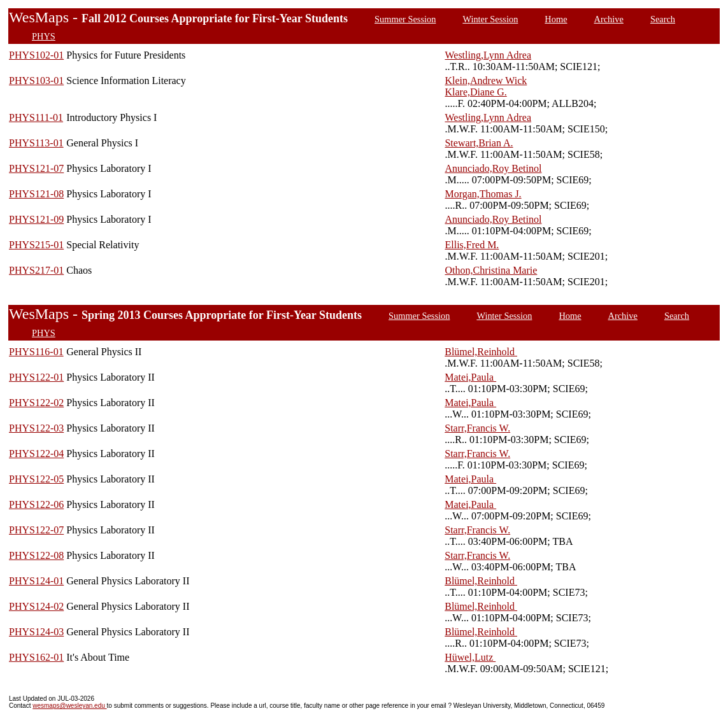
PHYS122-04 (36, 454)
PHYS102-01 (36, 55)
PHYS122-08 (36, 555)
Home (556, 19)
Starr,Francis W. (477, 428)
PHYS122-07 (36, 530)
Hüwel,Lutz (470, 657)
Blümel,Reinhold (481, 352)
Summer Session (405, 19)
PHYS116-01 (36, 352)
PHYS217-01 (36, 270)
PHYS (44, 36)
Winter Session (490, 19)
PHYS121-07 (36, 168)
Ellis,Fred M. (472, 245)
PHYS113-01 (36, 143)
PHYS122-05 (36, 479)
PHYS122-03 (36, 428)
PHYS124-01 (36, 581)
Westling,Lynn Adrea (488, 55)
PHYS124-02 (36, 606)
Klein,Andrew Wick (486, 81)
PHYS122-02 (36, 403)
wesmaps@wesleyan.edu (69, 706)
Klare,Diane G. (475, 92)
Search (663, 19)
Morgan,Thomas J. (483, 194)
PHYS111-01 (36, 117)
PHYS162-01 (36, 657)
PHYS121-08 (36, 194)
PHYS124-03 (36, 632)
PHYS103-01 (36, 81)
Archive (609, 19)
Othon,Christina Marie (491, 270)
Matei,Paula (470, 377)
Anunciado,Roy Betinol (493, 168)
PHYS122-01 (36, 377)
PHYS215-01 (36, 245)
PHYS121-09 (36, 219)
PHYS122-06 (36, 504)
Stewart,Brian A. (479, 143)
